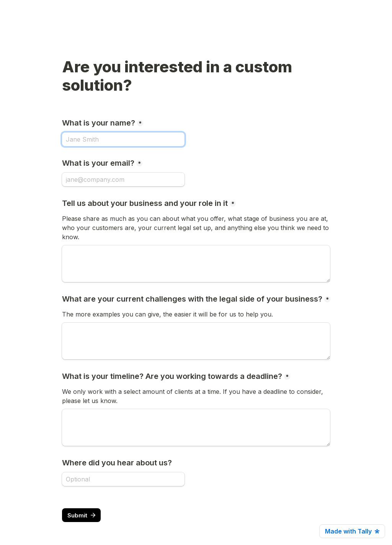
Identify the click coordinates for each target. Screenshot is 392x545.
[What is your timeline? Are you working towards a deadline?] (196, 428)
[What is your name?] (123, 139)
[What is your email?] (123, 179)
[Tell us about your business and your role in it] (196, 264)
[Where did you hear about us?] (123, 479)
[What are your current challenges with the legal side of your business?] (196, 341)
